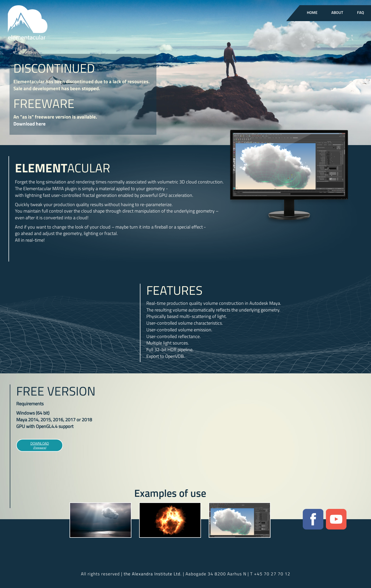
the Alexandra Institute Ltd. (153, 574)
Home (312, 13)
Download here (29, 124)
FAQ (361, 13)
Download (40, 446)
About (337, 13)
